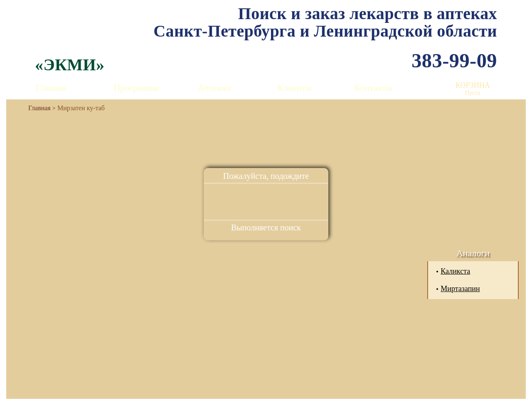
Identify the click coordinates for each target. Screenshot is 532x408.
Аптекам (214, 88)
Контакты (373, 88)
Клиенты (294, 88)
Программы (136, 88)
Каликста (455, 271)
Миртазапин (460, 289)
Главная (51, 88)
